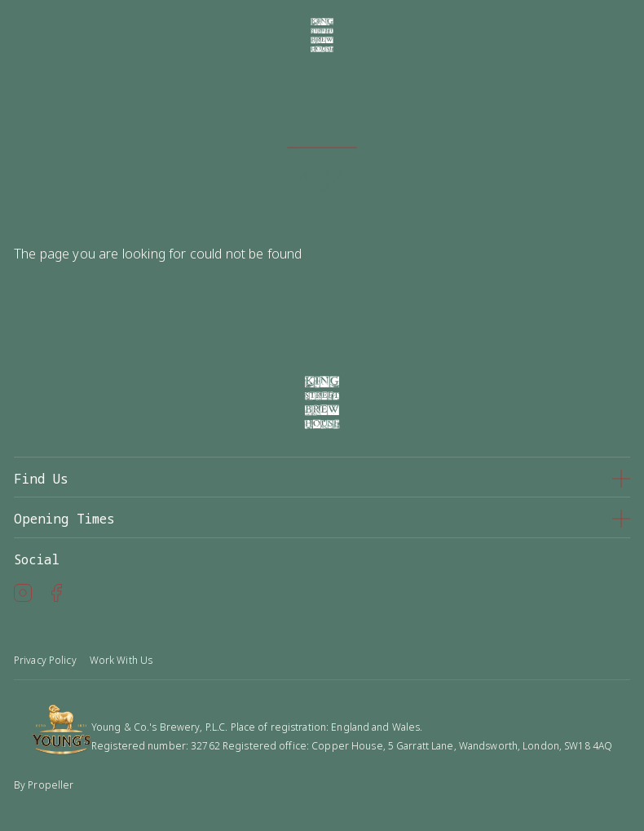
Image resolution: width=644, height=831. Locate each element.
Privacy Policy (45, 660)
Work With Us (121, 660)
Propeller (51, 785)
